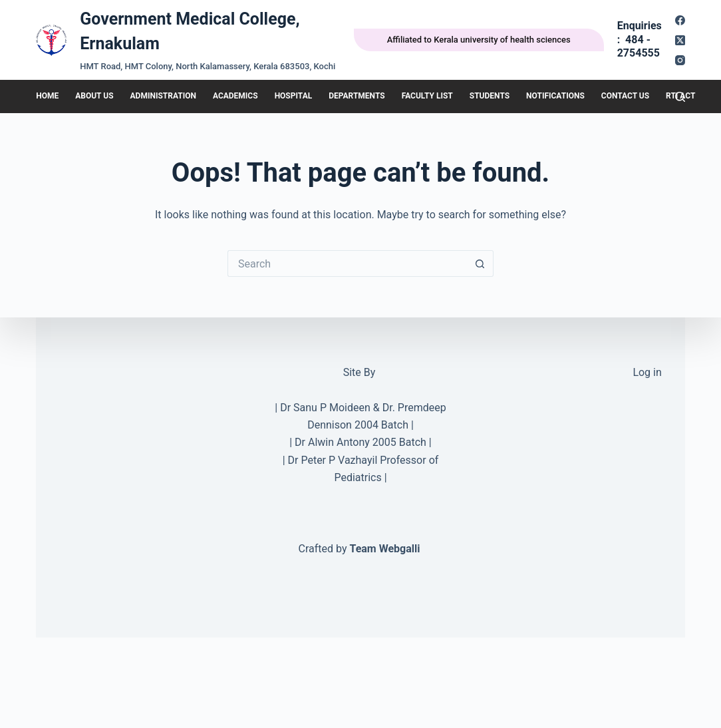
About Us (94, 96)
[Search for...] (347, 264)
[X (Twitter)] (680, 40)
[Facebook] (680, 20)
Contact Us (625, 96)
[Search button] (480, 264)
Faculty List (427, 96)
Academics (235, 96)
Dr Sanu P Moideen (325, 408)
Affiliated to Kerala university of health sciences (479, 40)
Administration (163, 96)
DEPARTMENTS (357, 96)
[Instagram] (680, 60)
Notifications (555, 96)
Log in (647, 372)
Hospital (294, 96)
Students (490, 96)
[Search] (680, 97)
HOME (47, 96)
